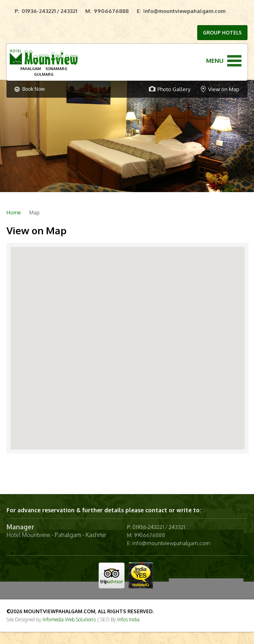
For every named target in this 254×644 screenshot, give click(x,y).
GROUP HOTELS (222, 33)
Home (14, 212)
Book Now (30, 89)
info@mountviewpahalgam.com (184, 11)
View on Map (224, 89)
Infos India (128, 619)
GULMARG (44, 74)
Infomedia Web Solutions (69, 619)
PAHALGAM (31, 69)
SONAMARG (56, 69)
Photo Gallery (174, 89)
